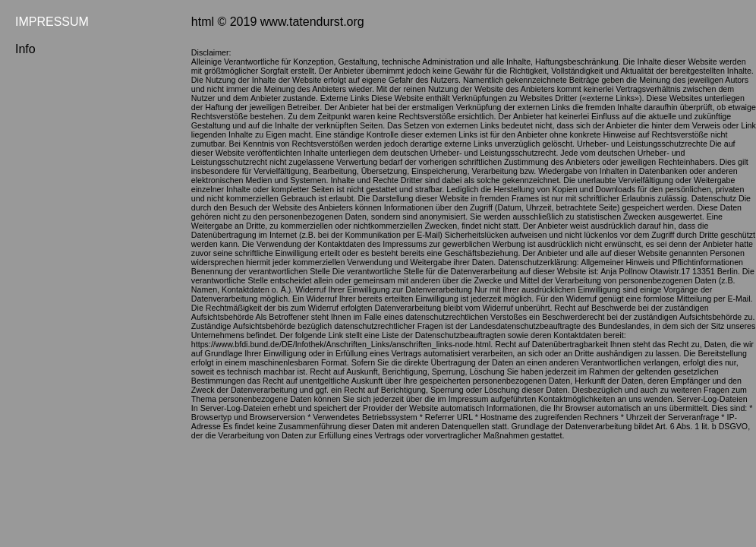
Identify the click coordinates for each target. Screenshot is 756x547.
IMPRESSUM (52, 22)
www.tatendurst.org (312, 22)
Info (25, 49)
